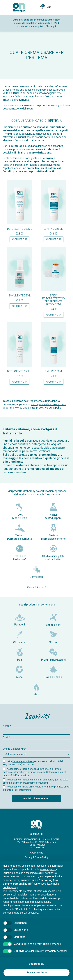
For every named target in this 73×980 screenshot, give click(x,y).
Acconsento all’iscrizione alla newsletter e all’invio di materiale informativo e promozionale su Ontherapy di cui (34, 772)
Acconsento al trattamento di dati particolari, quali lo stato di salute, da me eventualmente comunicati (35, 781)
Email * (36, 741)
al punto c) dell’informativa (17, 790)
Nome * (36, 729)
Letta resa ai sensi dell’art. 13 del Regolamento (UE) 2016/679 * (33, 763)
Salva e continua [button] (36, 972)
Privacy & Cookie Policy (36, 857)
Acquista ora (19, 239)
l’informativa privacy (23, 761)
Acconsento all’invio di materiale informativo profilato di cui (36, 788)
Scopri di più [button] (36, 964)
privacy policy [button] (48, 869)
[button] (68, 867)
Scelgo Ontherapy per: (36, 752)
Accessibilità (37, 853)
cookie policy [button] (10, 887)
